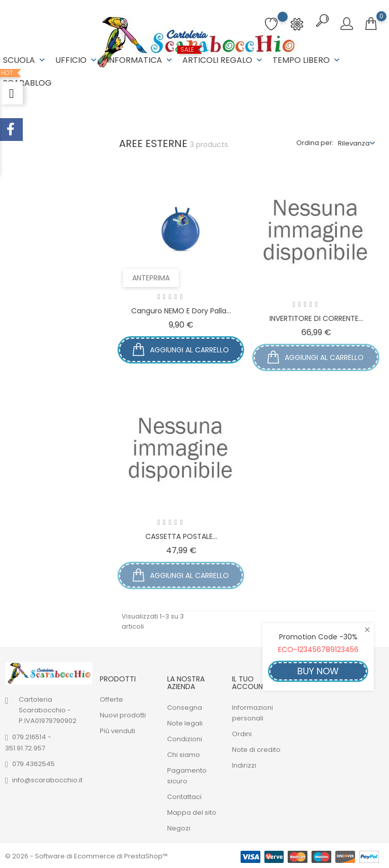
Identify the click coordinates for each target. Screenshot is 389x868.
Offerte (111, 699)
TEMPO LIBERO (307, 60)
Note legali (185, 722)
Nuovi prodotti (123, 715)
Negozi (179, 827)
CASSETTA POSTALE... (181, 535)
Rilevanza (354, 142)
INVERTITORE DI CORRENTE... (316, 317)
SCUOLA (25, 60)
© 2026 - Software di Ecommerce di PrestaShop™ (86, 855)
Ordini (242, 733)
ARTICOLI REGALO (223, 56)
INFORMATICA (141, 60)
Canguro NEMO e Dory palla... (181, 310)
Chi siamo (184, 754)
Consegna (185, 707)
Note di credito (256, 749)
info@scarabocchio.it (47, 779)
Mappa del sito (192, 811)
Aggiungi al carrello (181, 349)
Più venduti (118, 730)
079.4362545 (33, 763)
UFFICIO (77, 60)
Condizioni (185, 738)
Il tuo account (250, 682)
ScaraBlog (27, 79)
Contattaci (184, 796)
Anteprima (152, 277)
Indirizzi (244, 764)
